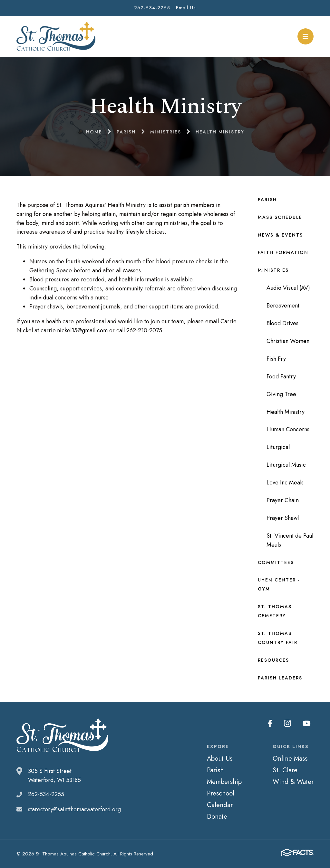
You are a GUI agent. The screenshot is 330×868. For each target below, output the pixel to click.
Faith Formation (283, 252)
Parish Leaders (280, 678)
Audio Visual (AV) (288, 288)
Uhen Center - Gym (279, 584)
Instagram (287, 723)
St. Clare (285, 770)
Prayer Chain (283, 500)
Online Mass (290, 758)
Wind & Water (293, 782)
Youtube (307, 723)
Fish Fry (276, 359)
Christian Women (288, 341)
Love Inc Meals (285, 483)
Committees (276, 562)
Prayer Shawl (283, 518)
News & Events (280, 235)
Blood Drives (282, 323)
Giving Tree (281, 394)
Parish (267, 200)
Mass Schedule (280, 217)
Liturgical (278, 447)
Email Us (186, 8)
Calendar (220, 805)
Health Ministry (286, 412)
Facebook (270, 723)
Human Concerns (288, 429)
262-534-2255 (152, 8)
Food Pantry (281, 376)
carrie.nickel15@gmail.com (74, 330)
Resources (273, 660)
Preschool (221, 793)
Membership (224, 782)
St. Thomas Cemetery (275, 611)
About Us (220, 758)
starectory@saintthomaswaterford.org (74, 809)
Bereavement (283, 306)
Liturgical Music (286, 465)
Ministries (273, 270)
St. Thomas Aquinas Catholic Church (56, 36)
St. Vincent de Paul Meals (290, 540)
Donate (217, 816)
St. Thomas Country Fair (278, 638)
